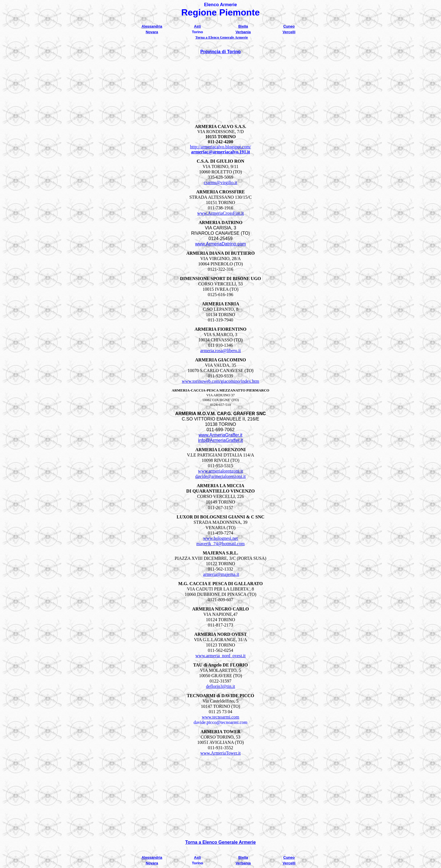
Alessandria (152, 26)
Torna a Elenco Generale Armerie (221, 37)
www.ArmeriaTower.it (220, 753)
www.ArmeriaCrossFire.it (220, 213)
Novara (152, 32)
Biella (243, 26)
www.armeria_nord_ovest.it (220, 656)
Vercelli (289, 32)
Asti (198, 26)
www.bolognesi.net (220, 538)
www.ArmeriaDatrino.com (220, 244)
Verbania (243, 32)
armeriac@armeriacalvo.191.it (220, 152)
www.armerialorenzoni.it (220, 471)
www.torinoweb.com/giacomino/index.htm (221, 381)
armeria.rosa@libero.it (220, 351)
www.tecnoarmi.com (220, 717)
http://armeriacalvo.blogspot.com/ (221, 147)
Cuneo (289, 26)
